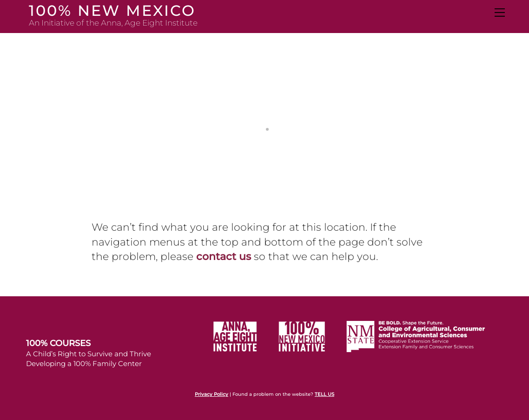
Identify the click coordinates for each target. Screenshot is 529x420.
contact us (224, 257)
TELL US (324, 394)
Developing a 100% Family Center (84, 363)
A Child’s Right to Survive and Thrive (89, 354)
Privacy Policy (212, 394)
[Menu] (499, 13)
